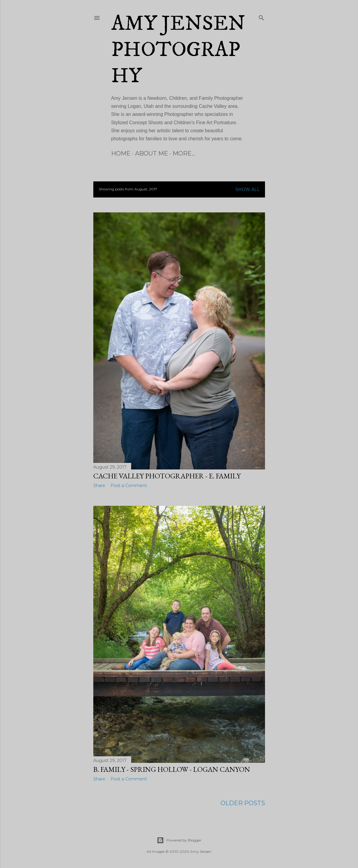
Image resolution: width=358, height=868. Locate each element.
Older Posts (243, 802)
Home (121, 153)
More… (184, 153)
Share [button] (99, 486)
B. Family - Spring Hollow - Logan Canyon (172, 769)
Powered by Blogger (179, 840)
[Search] (261, 17)
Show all (248, 189)
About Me (152, 153)
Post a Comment (129, 486)
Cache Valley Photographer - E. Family (167, 476)
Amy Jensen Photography (178, 50)
